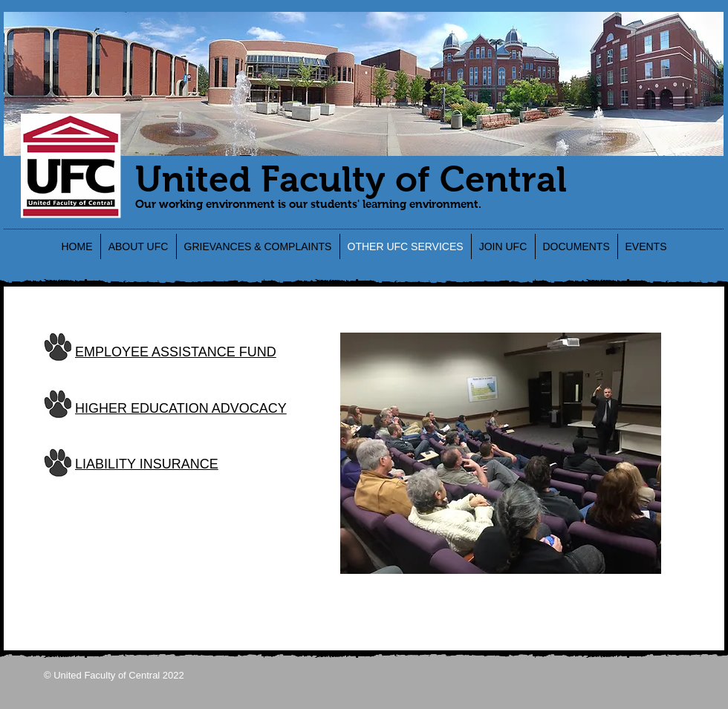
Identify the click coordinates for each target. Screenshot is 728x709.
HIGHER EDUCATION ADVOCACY (181, 408)
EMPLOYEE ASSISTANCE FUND (176, 352)
